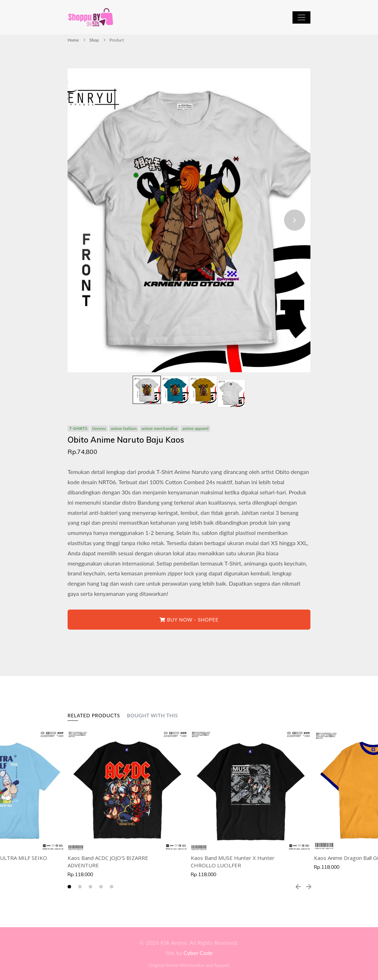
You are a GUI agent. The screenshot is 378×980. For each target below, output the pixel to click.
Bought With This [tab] (153, 715)
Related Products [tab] (94, 715)
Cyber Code (198, 953)
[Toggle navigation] (301, 17)
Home (73, 40)
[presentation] (295, 220)
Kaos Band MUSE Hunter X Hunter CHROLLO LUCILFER (233, 862)
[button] (69, 887)
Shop (94, 40)
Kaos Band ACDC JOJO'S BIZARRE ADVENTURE (108, 862)
